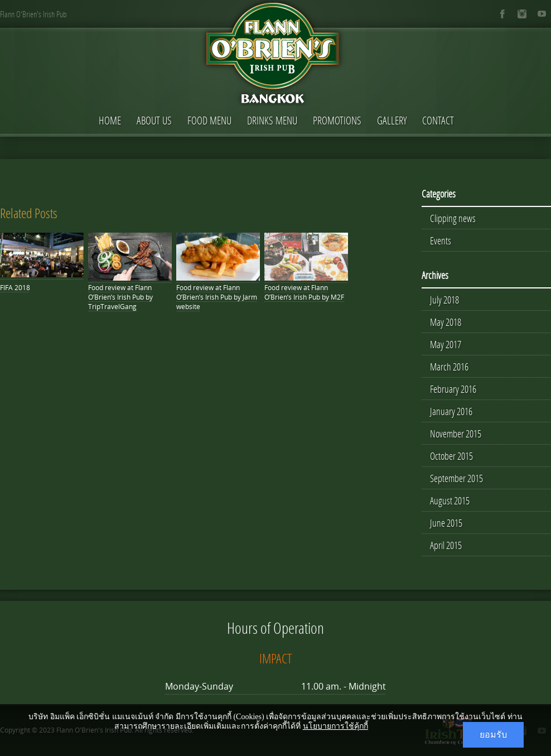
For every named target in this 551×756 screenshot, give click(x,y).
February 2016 (453, 389)
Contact (438, 120)
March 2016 (449, 367)
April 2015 (446, 545)
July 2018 (444, 300)
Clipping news (453, 218)
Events (441, 240)
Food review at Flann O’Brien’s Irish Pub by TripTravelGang (120, 297)
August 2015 (450, 500)
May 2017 (446, 344)
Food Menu (209, 120)
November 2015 (456, 434)
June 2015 (446, 523)
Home (110, 120)
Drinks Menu (272, 120)
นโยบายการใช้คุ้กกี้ (335, 726)
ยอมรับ (493, 735)
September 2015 (456, 478)
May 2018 (446, 322)
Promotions (337, 120)
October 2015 (451, 456)
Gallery (392, 120)
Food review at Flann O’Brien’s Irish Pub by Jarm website (217, 297)
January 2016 (451, 411)
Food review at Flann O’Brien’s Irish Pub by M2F (304, 292)
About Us (154, 120)
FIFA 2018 (15, 288)
